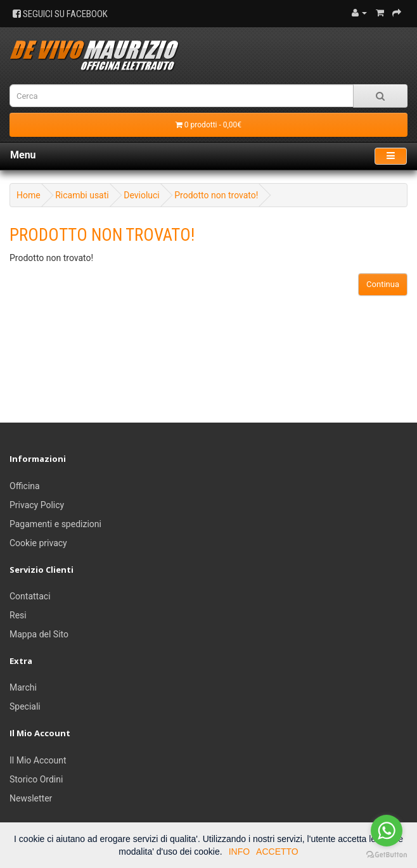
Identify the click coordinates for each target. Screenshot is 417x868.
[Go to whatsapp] (387, 831)
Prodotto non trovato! (216, 195)
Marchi (23, 687)
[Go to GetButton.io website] (387, 855)
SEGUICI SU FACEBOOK (60, 14)
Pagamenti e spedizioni (55, 524)
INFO (239, 852)
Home (29, 195)
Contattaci (30, 596)
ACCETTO (277, 852)
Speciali (25, 706)
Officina (25, 486)
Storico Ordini (36, 779)
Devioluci (142, 195)
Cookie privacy (38, 543)
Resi (18, 615)
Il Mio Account (38, 760)
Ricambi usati (82, 195)
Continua (383, 284)
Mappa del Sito (39, 634)
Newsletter (31, 798)
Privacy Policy (37, 505)
